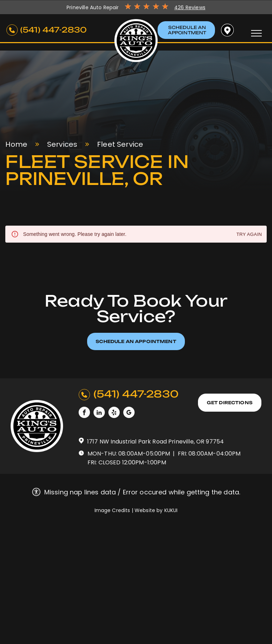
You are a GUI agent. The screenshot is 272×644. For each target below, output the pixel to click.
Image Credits (112, 510)
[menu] (256, 33)
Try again (249, 235)
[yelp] (114, 413)
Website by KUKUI (156, 510)
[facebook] (84, 413)
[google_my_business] (129, 413)
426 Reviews (190, 7)
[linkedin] (99, 413)
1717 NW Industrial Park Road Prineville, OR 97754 (155, 442)
